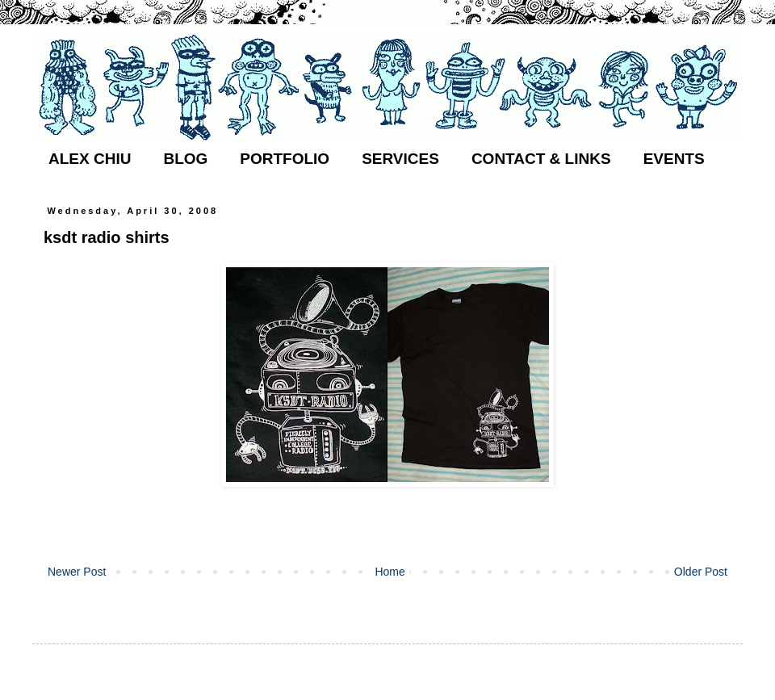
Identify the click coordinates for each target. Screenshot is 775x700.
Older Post (701, 572)
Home (390, 572)
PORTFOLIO (285, 159)
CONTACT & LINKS (541, 159)
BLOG (185, 159)
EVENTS (674, 159)
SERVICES (400, 159)
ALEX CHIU (90, 159)
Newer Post (77, 572)
